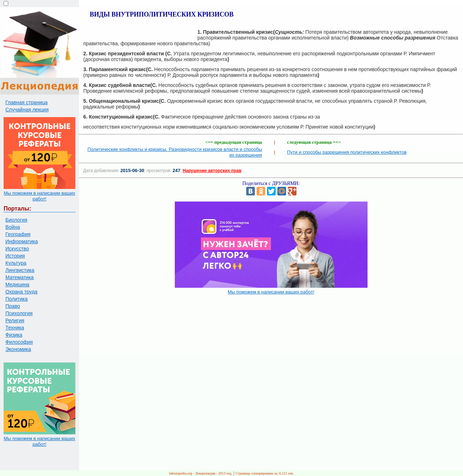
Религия (15, 320)
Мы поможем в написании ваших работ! (39, 196)
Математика (20, 277)
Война (13, 227)
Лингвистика (20, 270)
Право (13, 306)
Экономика (18, 349)
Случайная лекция (27, 110)
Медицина (17, 285)
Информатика (22, 241)
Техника (15, 328)
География (18, 234)
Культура (16, 263)
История (15, 256)
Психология (19, 313)
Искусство (17, 249)
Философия (19, 342)
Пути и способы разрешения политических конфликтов (347, 152)
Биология (16, 220)
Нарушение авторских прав (212, 171)
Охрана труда (21, 292)
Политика (17, 299)
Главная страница (27, 102)
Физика (14, 335)
